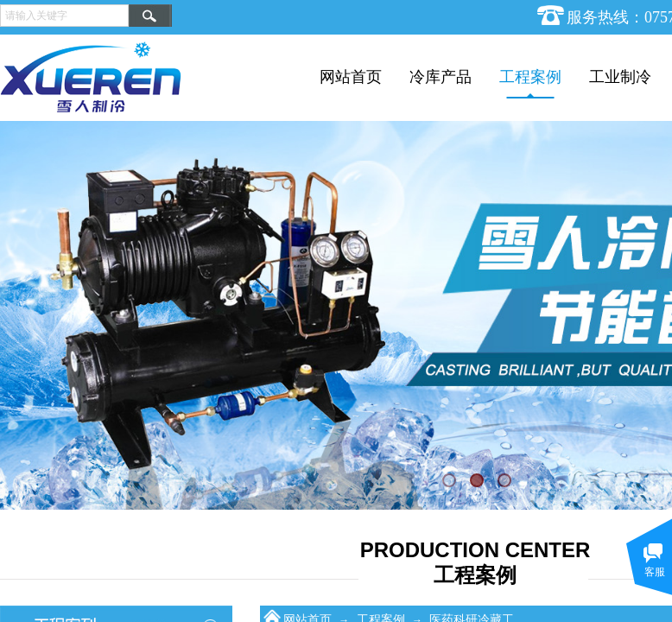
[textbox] (64, 16)
